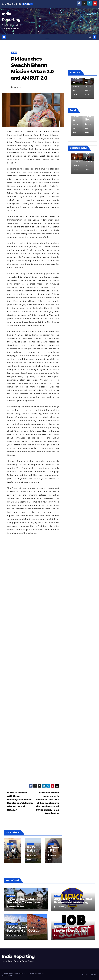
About (84, 974)
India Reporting (18, 956)
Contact (93, 974)
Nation (14, 53)
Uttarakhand (12, 924)
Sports (57, 896)
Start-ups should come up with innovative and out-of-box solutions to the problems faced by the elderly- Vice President (47, 803)
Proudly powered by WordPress (15, 973)
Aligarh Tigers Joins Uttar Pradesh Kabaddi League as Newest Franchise (73, 902)
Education (11, 896)
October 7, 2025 (63, 907)
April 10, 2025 (62, 935)
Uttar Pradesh (60, 924)
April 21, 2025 (15, 935)
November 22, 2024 (79, 90)
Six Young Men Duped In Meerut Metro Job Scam (73, 929)
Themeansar (7, 976)
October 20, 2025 (16, 907)
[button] (90, 37)
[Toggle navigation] (47, 37)
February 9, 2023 (87, 166)
